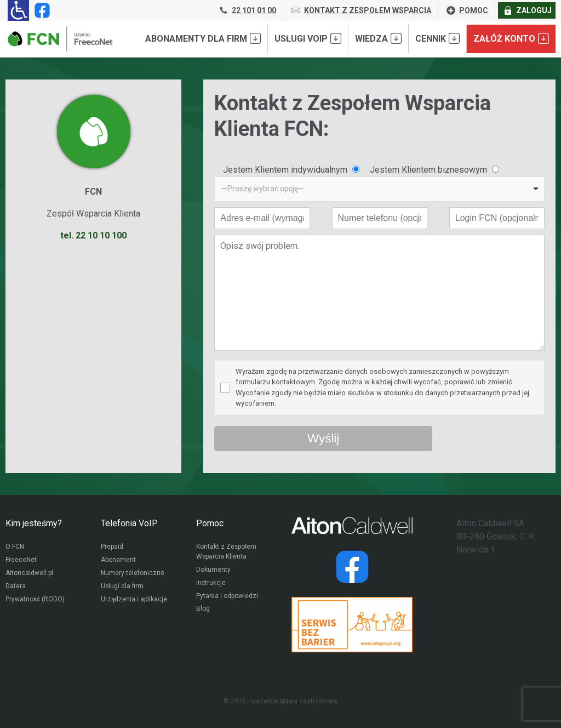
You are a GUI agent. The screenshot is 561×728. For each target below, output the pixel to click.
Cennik (437, 38)
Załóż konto (511, 38)
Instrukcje (211, 584)
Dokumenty (213, 571)
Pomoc (210, 523)
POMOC (467, 10)
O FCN (15, 548)
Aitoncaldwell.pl (29, 574)
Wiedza (378, 38)
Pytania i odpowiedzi (227, 597)
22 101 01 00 (247, 10)
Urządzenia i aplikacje (134, 600)
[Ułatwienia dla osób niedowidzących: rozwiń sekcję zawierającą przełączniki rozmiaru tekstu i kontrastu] (18, 10)
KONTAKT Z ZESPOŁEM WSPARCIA (361, 10)
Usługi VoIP (308, 38)
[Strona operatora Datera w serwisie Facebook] (352, 567)
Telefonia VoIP (129, 523)
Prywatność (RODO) (35, 600)
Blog (203, 610)
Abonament (118, 561)
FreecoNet (21, 561)
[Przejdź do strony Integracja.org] (352, 625)
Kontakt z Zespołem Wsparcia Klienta (227, 553)
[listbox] (379, 189)
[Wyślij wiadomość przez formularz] (323, 439)
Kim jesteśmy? (34, 523)
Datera (16, 587)
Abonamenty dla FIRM (203, 38)
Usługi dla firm (122, 587)
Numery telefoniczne (133, 574)
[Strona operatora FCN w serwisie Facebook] (40, 10)
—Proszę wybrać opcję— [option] (263, 189)
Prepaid (112, 548)
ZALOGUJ (527, 10)
